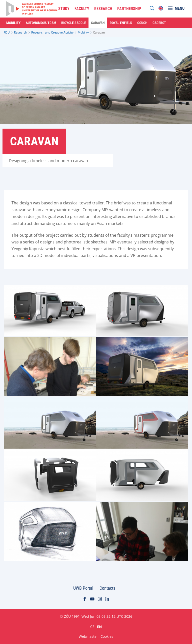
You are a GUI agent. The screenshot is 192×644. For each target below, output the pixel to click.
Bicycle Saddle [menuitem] (74, 23)
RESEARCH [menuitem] (103, 9)
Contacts (107, 588)
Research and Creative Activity (52, 32)
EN (99, 626)
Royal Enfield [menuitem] (121, 23)
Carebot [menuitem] (159, 23)
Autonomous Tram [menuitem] (41, 23)
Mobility (83, 32)
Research (20, 32)
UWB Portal (83, 588)
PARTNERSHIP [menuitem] (129, 9)
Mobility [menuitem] (13, 23)
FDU (7, 32)
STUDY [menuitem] (64, 9)
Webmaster (88, 636)
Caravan (99, 32)
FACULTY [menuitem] (82, 9)
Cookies (107, 636)
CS (92, 626)
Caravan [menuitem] (98, 23)
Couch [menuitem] (142, 23)
